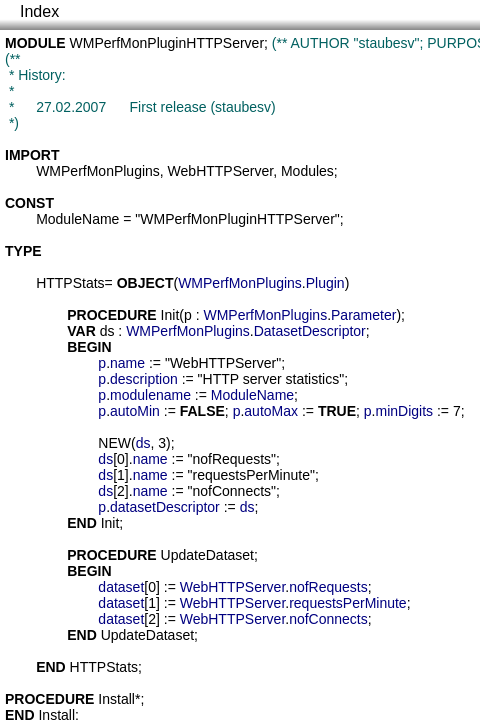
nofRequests (328, 587)
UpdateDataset (207, 555)
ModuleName (77, 219)
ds (107, 331)
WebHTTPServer (221, 171)
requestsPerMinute (348, 603)
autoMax (271, 411)
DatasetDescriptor (310, 331)
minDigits (404, 411)
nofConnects (328, 619)
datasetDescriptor (165, 507)
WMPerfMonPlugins (98, 171)
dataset (121, 587)
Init (170, 315)
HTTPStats (70, 283)
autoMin (135, 411)
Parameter (363, 315)
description (144, 379)
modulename (150, 395)
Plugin (325, 283)
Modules (307, 171)
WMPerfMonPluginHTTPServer (167, 43)
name (127, 363)
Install (116, 699)
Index (39, 11)
